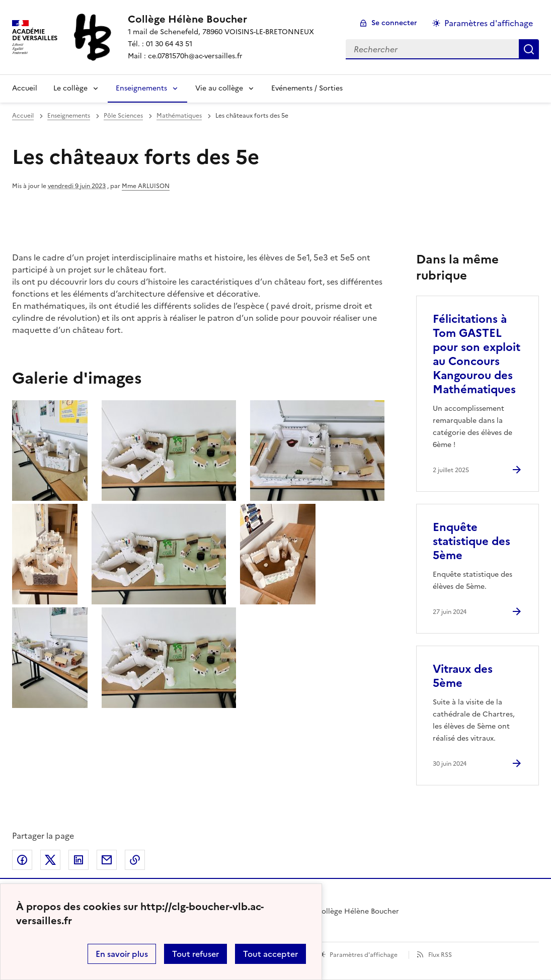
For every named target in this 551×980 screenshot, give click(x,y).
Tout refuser (195, 954)
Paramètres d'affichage (364, 955)
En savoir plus (122, 954)
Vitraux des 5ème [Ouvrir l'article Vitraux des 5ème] (463, 676)
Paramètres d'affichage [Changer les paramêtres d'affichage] (489, 23)
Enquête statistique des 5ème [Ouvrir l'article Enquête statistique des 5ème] (471, 541)
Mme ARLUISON (146, 186)
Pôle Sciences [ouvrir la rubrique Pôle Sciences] (123, 116)
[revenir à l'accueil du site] (221, 19)
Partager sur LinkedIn (78, 860)
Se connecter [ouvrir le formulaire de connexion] (394, 23)
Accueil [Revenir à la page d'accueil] (25, 88)
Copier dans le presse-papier (135, 860)
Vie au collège (219, 88)
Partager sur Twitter (50, 860)
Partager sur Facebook (22, 860)
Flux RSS (440, 955)
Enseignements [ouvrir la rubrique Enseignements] (69, 116)
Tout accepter (270, 954)
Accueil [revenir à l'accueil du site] (23, 116)
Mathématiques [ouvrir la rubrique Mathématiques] (179, 116)
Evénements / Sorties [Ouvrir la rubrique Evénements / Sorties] (307, 88)
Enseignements (141, 88)
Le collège (70, 88)
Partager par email (107, 860)
